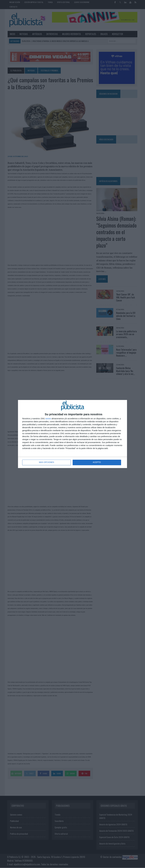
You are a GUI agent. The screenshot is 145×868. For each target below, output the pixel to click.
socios (48, 419)
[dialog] (72, 434)
